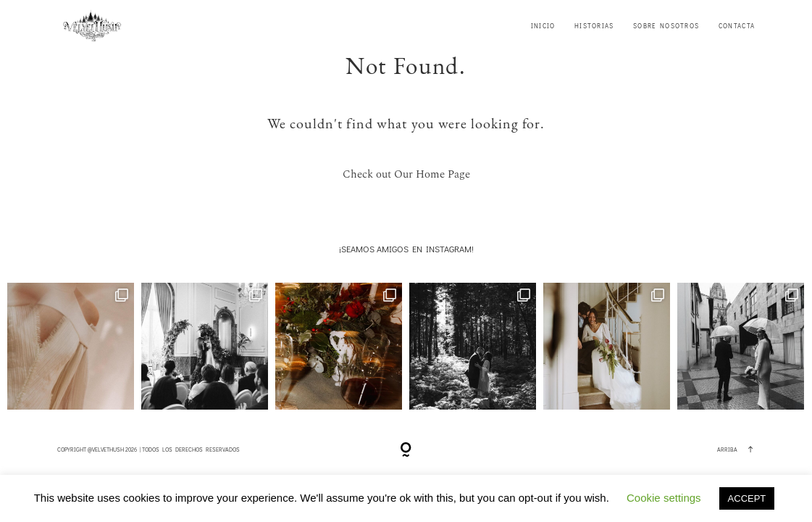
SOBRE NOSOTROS (666, 26)
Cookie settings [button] (664, 498)
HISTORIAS (594, 26)
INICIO (543, 26)
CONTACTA (737, 26)
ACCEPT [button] (747, 498)
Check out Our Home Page (406, 174)
